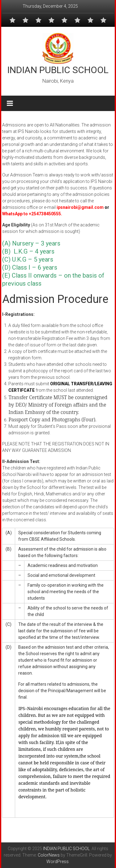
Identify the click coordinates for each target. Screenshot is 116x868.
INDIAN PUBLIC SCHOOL (58, 70)
